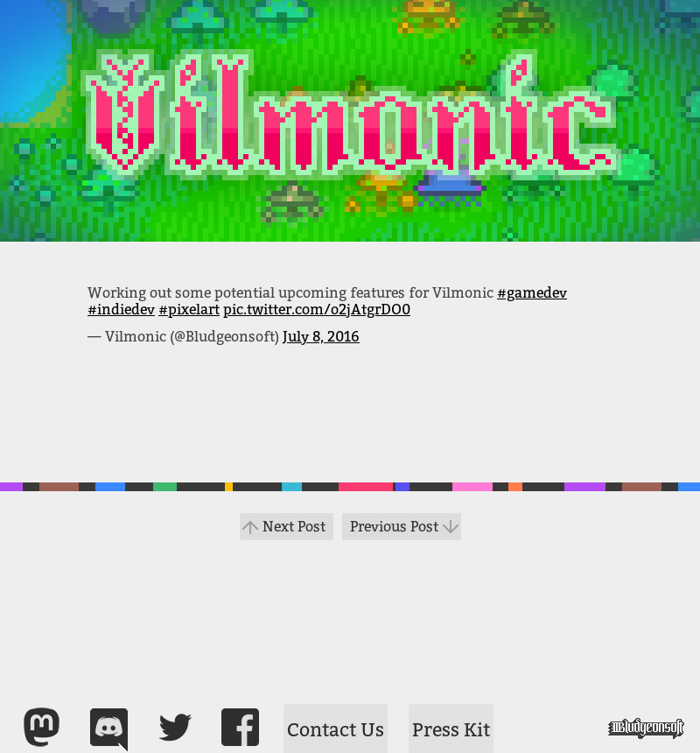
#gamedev (532, 293)
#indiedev (121, 310)
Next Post (294, 527)
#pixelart (189, 310)
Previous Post (394, 527)
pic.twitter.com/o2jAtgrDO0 (317, 310)
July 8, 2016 (321, 337)
